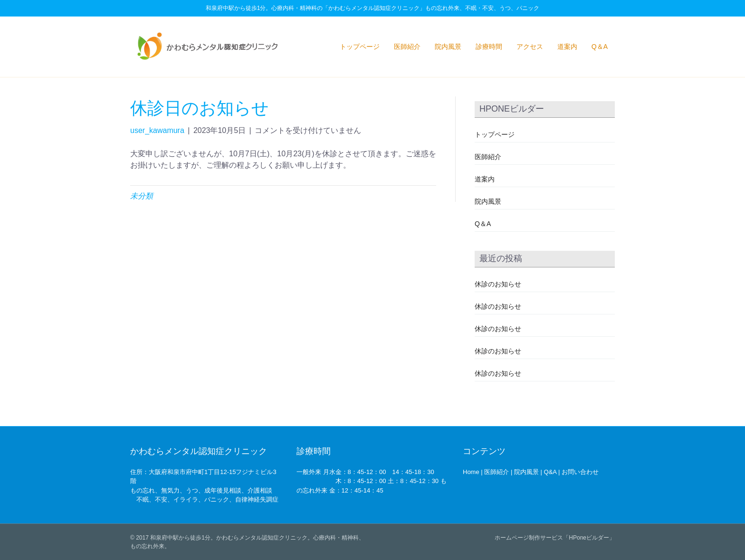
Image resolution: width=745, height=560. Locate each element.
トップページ (360, 47)
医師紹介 (407, 47)
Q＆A (600, 47)
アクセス (530, 47)
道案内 (567, 47)
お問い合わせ (580, 472)
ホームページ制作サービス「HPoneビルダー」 (555, 538)
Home (471, 472)
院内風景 (448, 47)
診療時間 (489, 47)
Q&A (550, 472)
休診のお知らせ (498, 284)
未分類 (142, 196)
